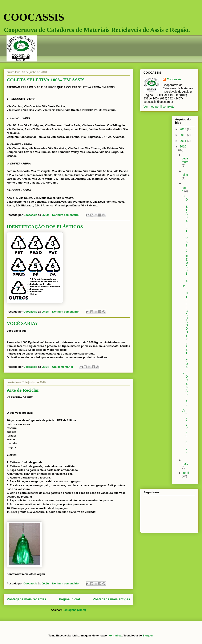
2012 (183, 135)
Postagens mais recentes (26, 599)
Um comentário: (63, 367)
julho (185, 175)
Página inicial (69, 599)
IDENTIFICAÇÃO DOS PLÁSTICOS (45, 227)
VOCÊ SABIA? (22, 323)
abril (186, 473)
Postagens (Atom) (74, 610)
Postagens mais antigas (111, 599)
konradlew (115, 636)
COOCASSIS (34, 17)
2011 (183, 141)
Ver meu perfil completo (159, 107)
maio (185, 464)
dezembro (185, 160)
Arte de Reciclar (23, 390)
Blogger (148, 636)
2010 (183, 146)
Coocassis (174, 79)
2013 (183, 129)
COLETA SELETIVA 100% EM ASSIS (46, 80)
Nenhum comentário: (66, 215)
